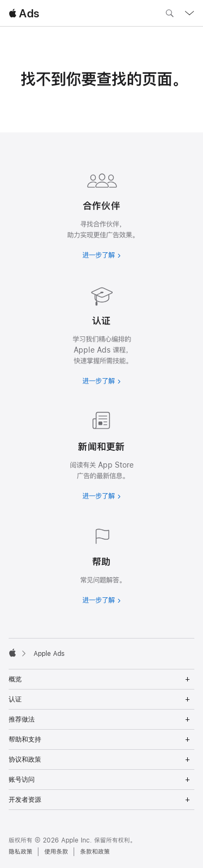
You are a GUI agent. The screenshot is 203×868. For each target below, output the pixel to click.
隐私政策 (21, 852)
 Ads (24, 13)
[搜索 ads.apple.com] (169, 15)
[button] (0, 0)
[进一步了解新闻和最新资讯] (101, 454)
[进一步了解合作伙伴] (101, 213)
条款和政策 (95, 852)
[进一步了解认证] (101, 333)
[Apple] (12, 653)
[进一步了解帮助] (101, 563)
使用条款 (56, 852)
